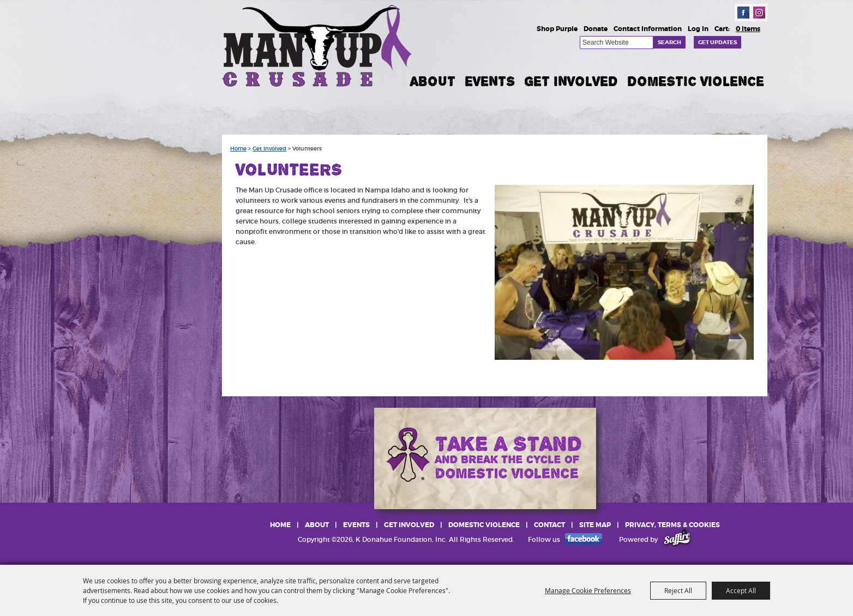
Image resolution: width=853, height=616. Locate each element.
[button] (624, 272)
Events (490, 81)
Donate (596, 29)
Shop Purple (557, 29)
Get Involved (571, 81)
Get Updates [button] (717, 42)
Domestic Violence (696, 81)
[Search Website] (617, 43)
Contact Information (648, 29)
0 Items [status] (748, 29)
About (433, 81)
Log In (698, 29)
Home (238, 149)
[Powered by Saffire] (677, 539)
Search (669, 42)
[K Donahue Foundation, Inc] (318, 45)
